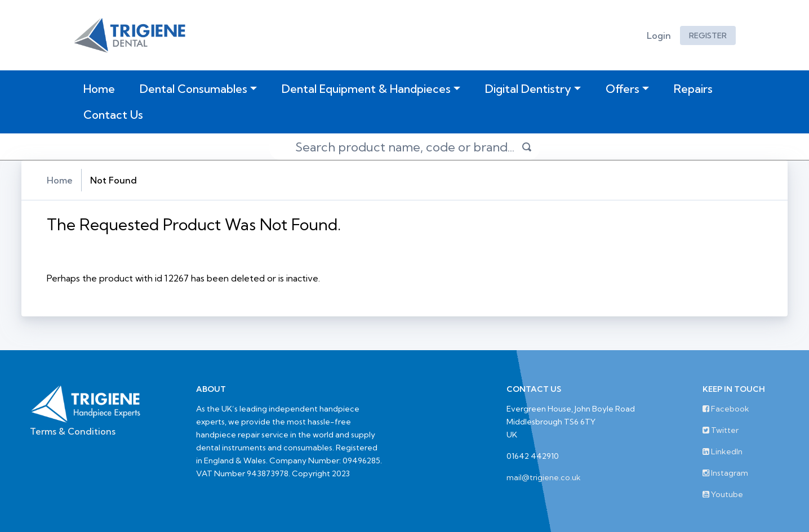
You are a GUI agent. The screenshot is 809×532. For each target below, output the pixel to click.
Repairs (693, 89)
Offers (623, 89)
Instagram (725, 473)
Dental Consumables (194, 89)
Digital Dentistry (528, 89)
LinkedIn (723, 451)
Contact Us (113, 115)
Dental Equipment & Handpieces (366, 89)
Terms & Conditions (73, 431)
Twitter (721, 430)
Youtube (723, 494)
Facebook (726, 409)
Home (101, 88)
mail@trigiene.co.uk (544, 477)
